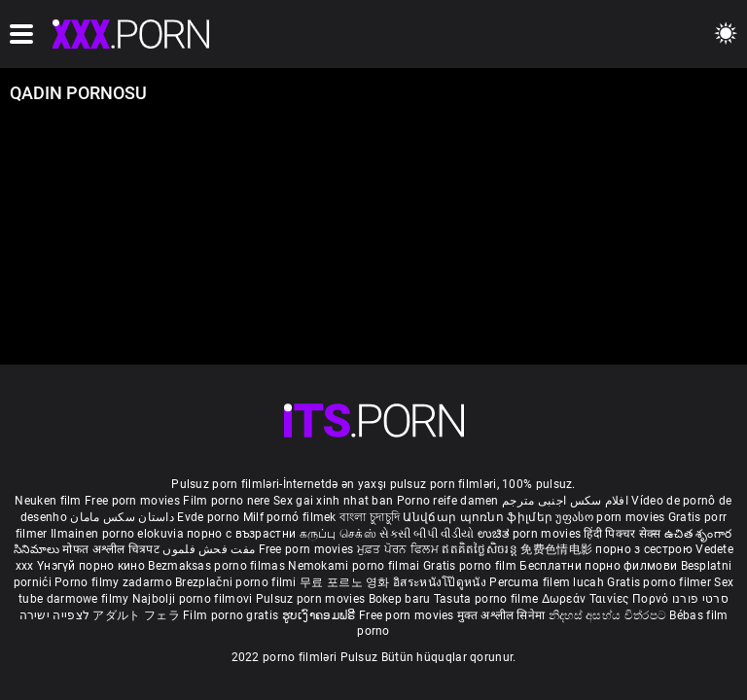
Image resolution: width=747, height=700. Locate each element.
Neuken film (48, 501)
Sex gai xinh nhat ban (333, 501)
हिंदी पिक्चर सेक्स (622, 534)
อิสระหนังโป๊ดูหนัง (441, 582)
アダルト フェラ (136, 615)
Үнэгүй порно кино (92, 566)
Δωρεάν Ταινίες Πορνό (607, 599)
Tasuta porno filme (488, 599)
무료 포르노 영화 (346, 582)
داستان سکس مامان (122, 517)
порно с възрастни (241, 534)
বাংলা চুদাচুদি (370, 517)
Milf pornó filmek (290, 517)
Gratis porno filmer (660, 582)
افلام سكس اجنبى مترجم (565, 501)
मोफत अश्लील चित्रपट (112, 549)
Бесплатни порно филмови (600, 566)
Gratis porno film (471, 566)
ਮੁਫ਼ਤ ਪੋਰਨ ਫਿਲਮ (400, 549)
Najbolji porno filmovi (193, 599)
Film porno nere (227, 501)
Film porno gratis (232, 615)
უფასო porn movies (611, 517)
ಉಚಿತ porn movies (531, 534)
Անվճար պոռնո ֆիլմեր (479, 517)
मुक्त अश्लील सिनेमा (503, 615)
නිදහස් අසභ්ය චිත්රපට (609, 615)
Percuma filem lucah (548, 582)
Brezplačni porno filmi (237, 582)
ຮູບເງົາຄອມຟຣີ (320, 615)
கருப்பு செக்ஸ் (338, 534)
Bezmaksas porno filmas (218, 566)
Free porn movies (134, 501)
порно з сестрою (644, 549)
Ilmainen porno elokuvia (119, 534)
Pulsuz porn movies (312, 599)
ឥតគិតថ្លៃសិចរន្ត (481, 549)
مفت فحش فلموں (210, 549)
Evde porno (208, 517)
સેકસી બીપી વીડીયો (427, 534)
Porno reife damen (448, 501)
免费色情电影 (558, 549)
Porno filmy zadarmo (115, 582)
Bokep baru (400, 599)
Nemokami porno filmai (356, 566)
